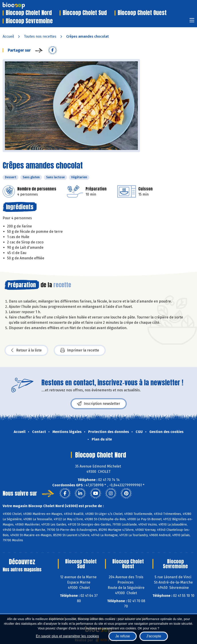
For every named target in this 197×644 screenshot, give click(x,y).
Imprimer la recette (80, 350)
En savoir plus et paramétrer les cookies (67, 636)
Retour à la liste (26, 350)
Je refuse (123, 636)
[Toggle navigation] (192, 22)
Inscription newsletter (99, 404)
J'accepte (154, 636)
